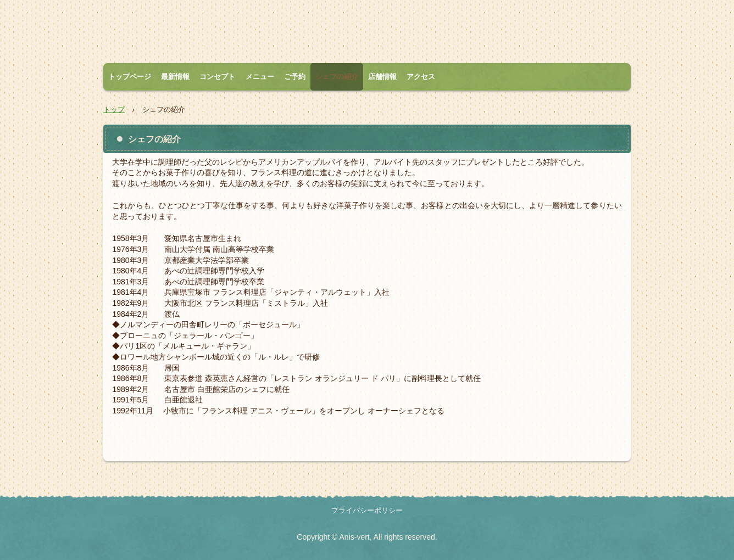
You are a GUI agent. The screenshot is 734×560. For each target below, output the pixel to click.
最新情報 (175, 77)
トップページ (130, 77)
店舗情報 (382, 77)
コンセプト (217, 77)
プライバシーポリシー (367, 510)
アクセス (421, 77)
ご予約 (295, 77)
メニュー (260, 77)
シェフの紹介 (337, 77)
